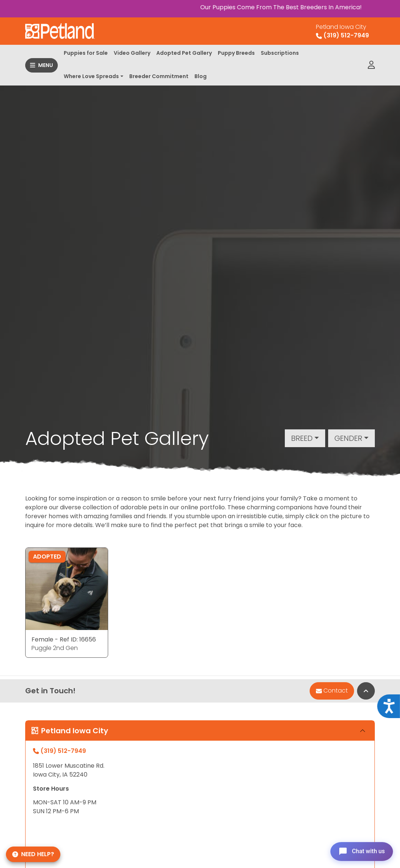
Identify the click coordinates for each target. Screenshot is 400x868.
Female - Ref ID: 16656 (64, 639)
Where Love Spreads (91, 76)
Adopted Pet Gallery (184, 53)
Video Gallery (132, 53)
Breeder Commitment (159, 76)
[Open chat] (361, 851)
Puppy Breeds (236, 53)
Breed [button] (302, 438)
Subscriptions (280, 53)
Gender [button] (348, 438)
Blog (201, 76)
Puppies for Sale (86, 53)
